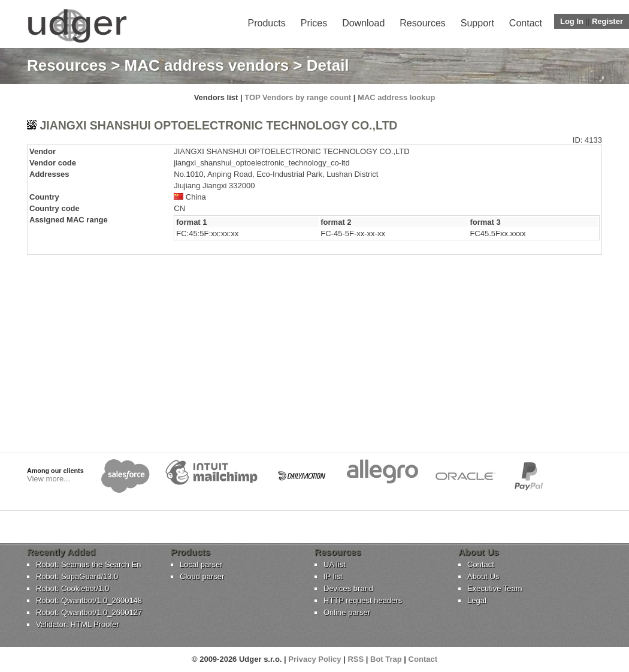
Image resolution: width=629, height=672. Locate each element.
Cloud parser (202, 576)
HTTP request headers (363, 600)
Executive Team (495, 588)
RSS (356, 659)
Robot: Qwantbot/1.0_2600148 (89, 600)
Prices (314, 23)
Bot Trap (386, 659)
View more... (49, 479)
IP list (333, 576)
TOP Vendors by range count (298, 97)
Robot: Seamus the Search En (89, 564)
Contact (526, 23)
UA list (335, 564)
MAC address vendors (207, 65)
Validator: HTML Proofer (78, 624)
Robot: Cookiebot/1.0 (72, 588)
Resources (422, 23)
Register (607, 21)
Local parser (201, 564)
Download (363, 23)
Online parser (347, 612)
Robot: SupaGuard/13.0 (77, 576)
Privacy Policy (314, 659)
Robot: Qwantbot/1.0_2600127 (89, 612)
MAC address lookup (396, 97)
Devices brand (348, 588)
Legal (477, 600)
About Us (483, 576)
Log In (572, 21)
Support (477, 23)
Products (267, 23)
